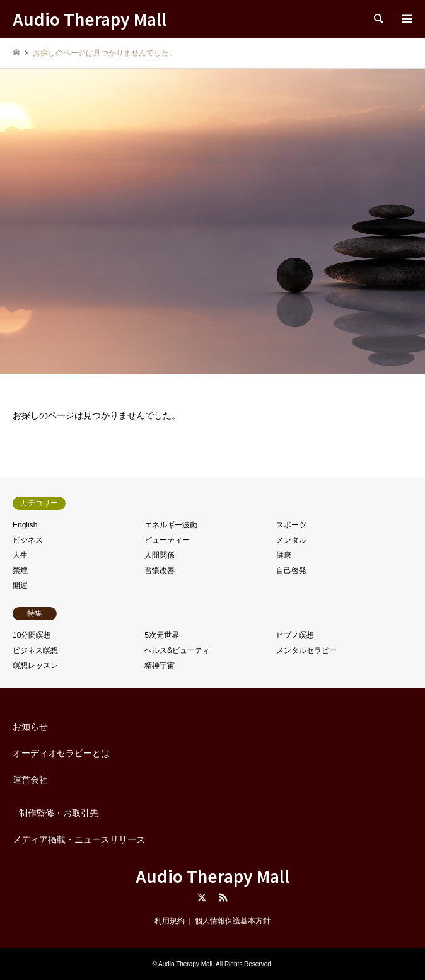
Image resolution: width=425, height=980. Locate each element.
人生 (20, 555)
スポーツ (291, 525)
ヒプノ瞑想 (295, 635)
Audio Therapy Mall (212, 876)
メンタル (291, 540)
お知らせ (30, 727)
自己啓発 (291, 570)
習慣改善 (160, 570)
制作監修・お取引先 (59, 813)
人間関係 (160, 555)
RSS (223, 897)
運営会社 (30, 780)
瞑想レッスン (35, 666)
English (25, 525)
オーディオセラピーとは (61, 753)
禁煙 (20, 570)
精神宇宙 (160, 666)
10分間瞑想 (32, 635)
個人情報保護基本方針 (233, 921)
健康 (284, 555)
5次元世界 (162, 635)
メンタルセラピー (306, 650)
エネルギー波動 (171, 525)
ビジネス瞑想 (35, 650)
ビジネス (28, 540)
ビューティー (167, 540)
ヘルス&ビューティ (177, 650)
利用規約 (170, 921)
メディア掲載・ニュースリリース (79, 839)
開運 (20, 585)
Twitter (202, 897)
